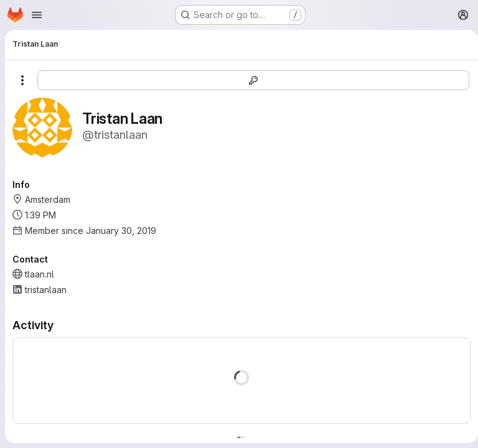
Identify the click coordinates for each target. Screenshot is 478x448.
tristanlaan (46, 290)
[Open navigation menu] (37, 15)
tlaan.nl (40, 274)
